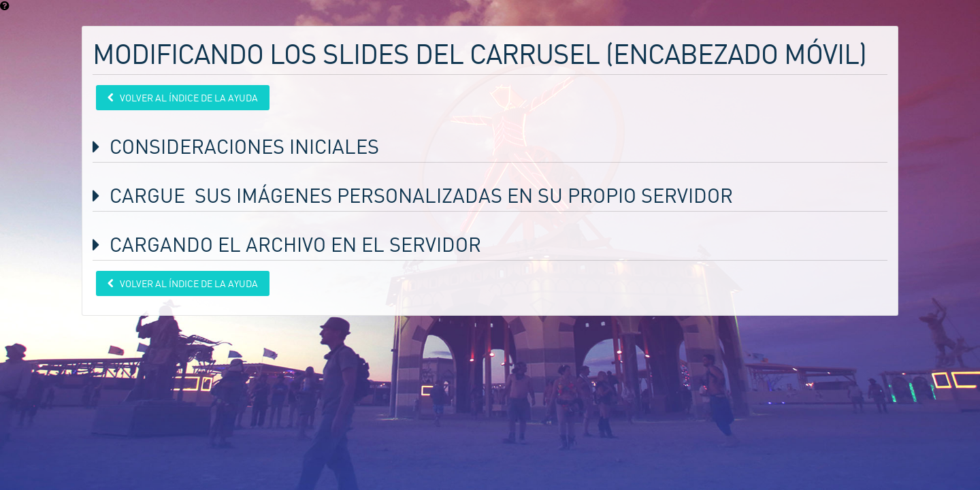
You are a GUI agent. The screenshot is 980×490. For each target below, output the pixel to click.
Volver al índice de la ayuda (188, 98)
